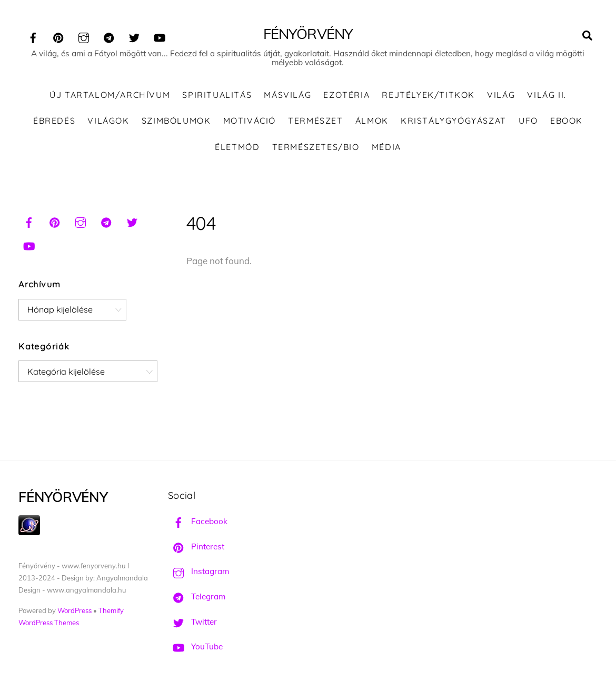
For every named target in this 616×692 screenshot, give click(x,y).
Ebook (567, 121)
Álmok (372, 121)
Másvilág (287, 95)
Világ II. (547, 95)
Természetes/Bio (316, 147)
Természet (315, 121)
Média (386, 147)
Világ (501, 95)
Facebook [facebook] (198, 521)
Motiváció (250, 121)
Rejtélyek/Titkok (428, 95)
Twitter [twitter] (192, 622)
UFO (528, 121)
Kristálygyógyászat (454, 121)
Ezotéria (346, 95)
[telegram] (109, 36)
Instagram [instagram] (198, 571)
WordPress (74, 610)
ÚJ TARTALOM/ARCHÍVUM (110, 95)
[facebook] (33, 36)
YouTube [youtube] (195, 646)
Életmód (237, 147)
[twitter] (134, 36)
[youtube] (160, 36)
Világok (108, 121)
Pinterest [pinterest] (196, 546)
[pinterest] (58, 36)
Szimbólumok (176, 121)
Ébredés (54, 121)
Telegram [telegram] (197, 596)
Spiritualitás (217, 95)
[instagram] (84, 36)
